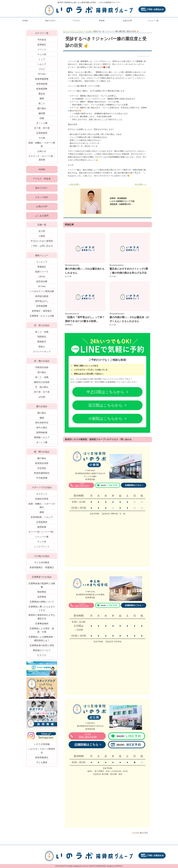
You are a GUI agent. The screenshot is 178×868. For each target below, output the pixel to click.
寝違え (42, 348)
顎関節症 (42, 338)
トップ (42, 59)
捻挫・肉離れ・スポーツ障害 (42, 145)
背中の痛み (42, 429)
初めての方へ (51, 21)
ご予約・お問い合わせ (42, 247)
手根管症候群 (42, 369)
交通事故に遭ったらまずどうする (42, 610)
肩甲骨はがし (42, 302)
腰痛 (42, 99)
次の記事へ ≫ (141, 184)
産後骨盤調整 (42, 79)
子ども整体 (42, 764)
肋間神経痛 (42, 434)
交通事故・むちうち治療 (42, 317)
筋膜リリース (42, 273)
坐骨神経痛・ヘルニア (42, 518)
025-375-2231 (82, 605)
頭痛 (42, 118)
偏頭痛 (42, 113)
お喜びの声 (127, 21)
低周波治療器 (42, 298)
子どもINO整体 (42, 564)
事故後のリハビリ (42, 652)
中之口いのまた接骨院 (42, 242)
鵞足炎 (42, 94)
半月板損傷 (42, 479)
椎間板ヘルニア (42, 439)
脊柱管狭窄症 (42, 424)
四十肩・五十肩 (42, 393)
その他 (70, 276)
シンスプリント (42, 548)
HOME (25, 21)
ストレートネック (42, 353)
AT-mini (42, 74)
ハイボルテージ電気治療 (42, 293)
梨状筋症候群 (42, 465)
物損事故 (42, 593)
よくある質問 (42, 217)
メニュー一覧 (153, 21)
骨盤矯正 (42, 268)
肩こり (42, 103)
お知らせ (42, 151)
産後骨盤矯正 (42, 759)
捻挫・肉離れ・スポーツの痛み (42, 507)
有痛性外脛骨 (42, 500)
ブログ (42, 69)
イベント (42, 49)
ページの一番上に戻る (140, 833)
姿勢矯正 (70, 325)
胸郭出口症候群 (42, 384)
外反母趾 (42, 470)
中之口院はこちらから (105, 392)
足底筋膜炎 (42, 133)
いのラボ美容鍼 (42, 745)
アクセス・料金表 (42, 179)
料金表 (102, 21)
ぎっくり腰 (42, 123)
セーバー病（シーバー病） (42, 533)
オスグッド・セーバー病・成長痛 (42, 158)
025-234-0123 (82, 485)
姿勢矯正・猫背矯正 (42, 312)
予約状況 (42, 40)
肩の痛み (42, 374)
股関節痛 (42, 528)
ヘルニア (42, 64)
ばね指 (42, 398)
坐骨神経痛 (42, 84)
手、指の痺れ (42, 388)
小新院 (42, 237)
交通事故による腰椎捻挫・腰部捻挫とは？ (42, 640)
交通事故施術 (42, 625)
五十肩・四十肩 (42, 128)
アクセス (76, 21)
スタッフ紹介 (42, 198)
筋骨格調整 (42, 89)
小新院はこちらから (105, 419)
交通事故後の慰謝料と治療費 (42, 587)
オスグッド (42, 495)
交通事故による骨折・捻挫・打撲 (42, 632)
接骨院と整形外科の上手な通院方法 (42, 618)
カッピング (42, 263)
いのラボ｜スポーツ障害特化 (42, 752)
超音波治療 (42, 283)
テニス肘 (42, 54)
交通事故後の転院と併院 (42, 647)
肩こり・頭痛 (42, 333)
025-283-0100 (88, 736)
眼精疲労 (42, 343)
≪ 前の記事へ (74, 184)
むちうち (42, 656)
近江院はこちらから (105, 405)
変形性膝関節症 (42, 474)
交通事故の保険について (42, 603)
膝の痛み (42, 108)
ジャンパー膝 (42, 538)
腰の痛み (42, 414)
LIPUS (42, 278)
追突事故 (42, 598)
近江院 (42, 232)
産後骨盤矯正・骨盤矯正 (42, 569)
